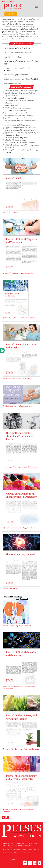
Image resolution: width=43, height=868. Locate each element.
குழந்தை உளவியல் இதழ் (13, 57)
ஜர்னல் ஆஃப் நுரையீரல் (13, 83)
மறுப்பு (16, 852)
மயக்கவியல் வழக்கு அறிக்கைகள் (16, 75)
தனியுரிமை (25, 852)
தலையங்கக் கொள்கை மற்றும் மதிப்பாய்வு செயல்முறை (18, 846)
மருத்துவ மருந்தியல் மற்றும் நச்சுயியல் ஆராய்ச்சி (18, 69)
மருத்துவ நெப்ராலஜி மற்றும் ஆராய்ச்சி (18, 52)
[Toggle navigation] (36, 7)
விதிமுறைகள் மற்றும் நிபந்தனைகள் (26, 849)
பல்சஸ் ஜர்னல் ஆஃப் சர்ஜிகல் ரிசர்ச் (17, 48)
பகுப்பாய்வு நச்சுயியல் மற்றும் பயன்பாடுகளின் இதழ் (21, 62)
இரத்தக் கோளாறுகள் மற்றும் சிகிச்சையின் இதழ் (21, 79)
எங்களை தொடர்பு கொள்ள (13, 844)
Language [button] (10, 14)
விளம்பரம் (7, 849)
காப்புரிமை (7, 852)
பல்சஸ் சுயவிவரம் (32, 844)
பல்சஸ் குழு (20, 860)
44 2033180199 (8, 1)
